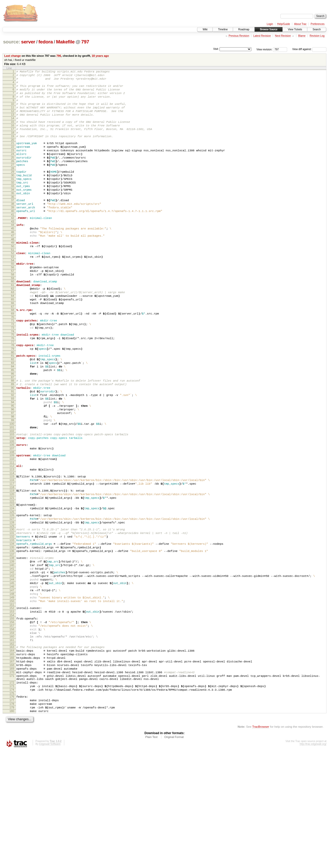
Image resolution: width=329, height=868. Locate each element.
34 (13, 214)
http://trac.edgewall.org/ (313, 861)
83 (13, 415)
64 (13, 337)
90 (13, 445)
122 (12, 578)
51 (13, 284)
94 (13, 462)
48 (13, 272)
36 (13, 222)
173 (12, 798)
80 (13, 403)
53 (13, 291)
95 (13, 467)
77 (13, 391)
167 (12, 768)
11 (13, 115)
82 (13, 411)
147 (12, 684)
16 (13, 137)
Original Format (174, 854)
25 (13, 175)
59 (13, 317)
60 (13, 320)
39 (13, 234)
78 (13, 394)
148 (12, 688)
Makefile (65, 42)
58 (13, 312)
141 (12, 657)
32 (13, 205)
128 (12, 603)
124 (12, 586)
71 (13, 366)
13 (13, 124)
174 (12, 802)
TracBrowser (261, 844)
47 (13, 267)
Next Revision (283, 36)
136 (12, 636)
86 (13, 428)
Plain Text (151, 854)
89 (13, 440)
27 (13, 184)
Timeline (223, 29)
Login (270, 24)
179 (12, 823)
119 (12, 565)
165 (12, 759)
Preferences (318, 24)
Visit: (216, 49)
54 (13, 296)
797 (85, 42)
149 (12, 692)
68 (13, 354)
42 (13, 246)
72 (13, 370)
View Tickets (295, 29)
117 (12, 558)
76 (13, 387)
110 (12, 529)
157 (12, 725)
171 (12, 785)
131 (12, 615)
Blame (302, 36)
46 (13, 263)
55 (13, 299)
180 (12, 827)
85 (13, 424)
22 (13, 162)
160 (12, 738)
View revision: (264, 49)
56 (13, 303)
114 (12, 546)
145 (12, 675)
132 (12, 619)
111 (12, 533)
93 (13, 458)
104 (12, 505)
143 (12, 666)
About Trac (300, 24)
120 (12, 570)
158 (12, 730)
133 (12, 623)
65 (13, 342)
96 (13, 471)
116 (12, 553)
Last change (13, 56)
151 (12, 701)
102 (12, 497)
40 (13, 239)
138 (12, 644)
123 (12, 582)
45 (13, 258)
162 (12, 747)
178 (12, 819)
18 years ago (100, 56)
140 (12, 653)
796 (59, 56)
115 (12, 549)
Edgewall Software (50, 861)
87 (13, 433)
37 (13, 226)
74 (13, 379)
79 (13, 399)
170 (12, 781)
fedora (45, 42)
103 (12, 501)
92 (13, 454)
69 (13, 358)
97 (13, 475)
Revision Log (317, 36)
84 (13, 420)
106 (12, 513)
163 (12, 750)
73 (13, 375)
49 (13, 275)
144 (12, 670)
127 (12, 598)
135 (12, 632)
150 (12, 697)
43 (13, 251)
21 (13, 158)
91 (13, 449)
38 (13, 230)
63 (13, 333)
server (28, 42)
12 (13, 119)
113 (12, 541)
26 (13, 180)
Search (317, 29)
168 (12, 772)
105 (12, 509)
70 (13, 363)
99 (13, 484)
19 (13, 150)
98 (13, 480)
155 (12, 716)
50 (13, 279)
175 (12, 807)
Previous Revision (239, 36)
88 (13, 436)
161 (12, 743)
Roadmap (244, 29)
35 (13, 218)
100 (12, 488)
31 (13, 200)
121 (12, 574)
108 (12, 521)
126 (12, 594)
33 (13, 209)
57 (13, 308)
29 (13, 192)
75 (13, 382)
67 (13, 350)
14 (13, 128)
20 (13, 154)
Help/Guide (284, 24)
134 (12, 628)
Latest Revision (262, 36)
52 (13, 287)
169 (12, 777)
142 (12, 662)
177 (12, 814)
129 (12, 607)
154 (12, 713)
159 (12, 734)
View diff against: (309, 49)
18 (13, 146)
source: (12, 42)
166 (12, 763)
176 (12, 810)
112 (12, 537)
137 (12, 641)
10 (13, 111)
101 (12, 493)
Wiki (205, 29)
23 (13, 167)
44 (13, 254)
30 (13, 196)
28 (13, 188)
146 (12, 679)
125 (12, 590)
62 (13, 329)
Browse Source (269, 29)
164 (12, 755)
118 (12, 562)
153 (12, 709)
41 (13, 243)
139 (12, 649)
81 (13, 407)
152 (12, 704)
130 (12, 610)
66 (13, 346)
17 (13, 141)
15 (13, 133)
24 (13, 171)
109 (12, 525)
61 (13, 324)
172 (12, 793)
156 (12, 721)
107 (12, 517)
